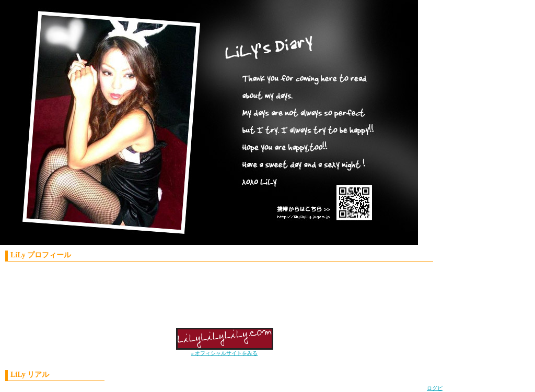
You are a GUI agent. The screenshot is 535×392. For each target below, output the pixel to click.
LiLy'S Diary (201, 125)
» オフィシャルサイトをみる (225, 353)
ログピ (435, 388)
